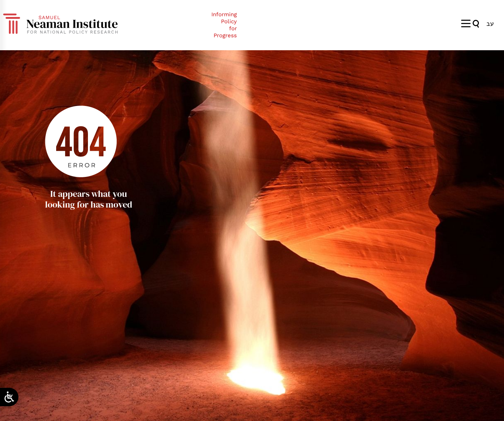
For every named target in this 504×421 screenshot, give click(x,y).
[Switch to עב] (490, 23)
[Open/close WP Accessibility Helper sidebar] (9, 397)
